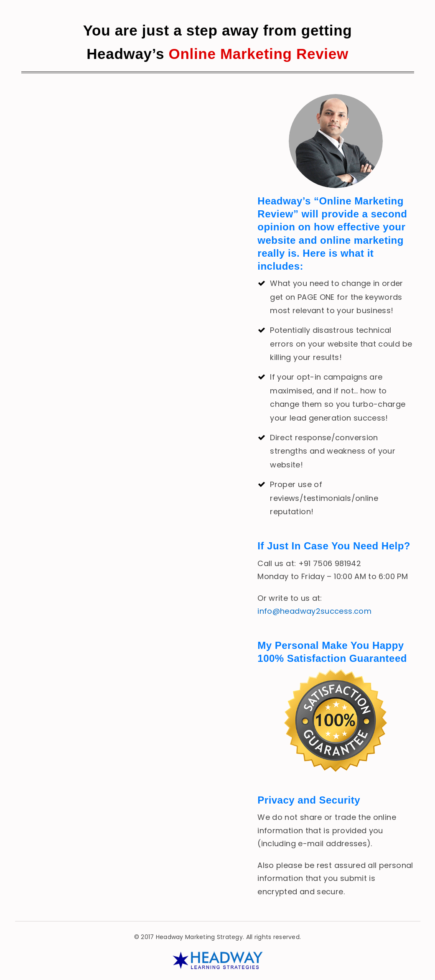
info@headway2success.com (314, 611)
